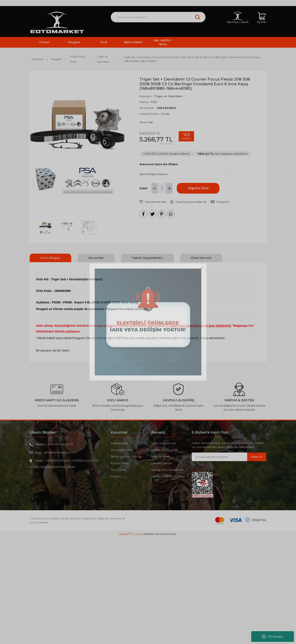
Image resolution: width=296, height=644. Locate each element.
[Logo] (57, 23)
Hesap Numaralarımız (167, 470)
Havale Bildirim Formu (168, 476)
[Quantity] (162, 188)
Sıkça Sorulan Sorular (126, 456)
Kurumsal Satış (122, 450)
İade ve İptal (160, 456)
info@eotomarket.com (60, 452)
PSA (154, 102)
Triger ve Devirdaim (168, 96)
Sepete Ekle (198, 188)
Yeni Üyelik (119, 470)
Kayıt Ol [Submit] (257, 457)
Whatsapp (273, 637)
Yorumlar (96, 258)
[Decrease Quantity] (155, 188)
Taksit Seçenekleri (147, 258)
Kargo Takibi (120, 463)
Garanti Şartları (162, 463)
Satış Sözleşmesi (163, 443)
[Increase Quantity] (169, 188)
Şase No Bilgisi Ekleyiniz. (154, 174)
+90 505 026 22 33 (61, 444)
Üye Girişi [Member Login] (232, 22)
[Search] (158, 17)
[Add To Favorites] (153, 202)
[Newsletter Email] (219, 457)
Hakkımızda (119, 443)
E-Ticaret (138, 641)
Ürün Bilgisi (50, 258)
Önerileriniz (201, 258)
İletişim (116, 476)
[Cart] (262, 18)
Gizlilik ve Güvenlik (164, 450)
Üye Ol (245, 22)
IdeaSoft (125, 641)
